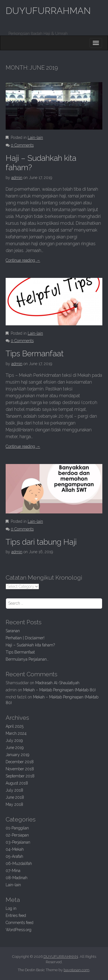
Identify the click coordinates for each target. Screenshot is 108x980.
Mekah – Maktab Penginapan (60, 690)
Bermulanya (27, 659)
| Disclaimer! (25, 638)
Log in (11, 908)
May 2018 (14, 804)
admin (17, 178)
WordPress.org (19, 930)
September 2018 (20, 776)
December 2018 (20, 762)
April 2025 (15, 726)
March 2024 (16, 733)
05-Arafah (14, 856)
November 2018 (20, 769)
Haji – (30, 645)
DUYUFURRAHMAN (48, 11)
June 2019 (15, 748)
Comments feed (20, 923)
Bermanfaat (35, 354)
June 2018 (15, 797)
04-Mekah (15, 849)
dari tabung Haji (41, 542)
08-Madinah (17, 878)
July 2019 (14, 740)
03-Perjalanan (18, 842)
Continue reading (23, 260)
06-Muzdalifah (19, 864)
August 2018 (17, 783)
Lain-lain (35, 138)
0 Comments (22, 145)
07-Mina (13, 871)
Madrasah (57, 683)
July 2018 (14, 790)
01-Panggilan (17, 828)
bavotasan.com (76, 970)
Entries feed (16, 916)
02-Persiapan (17, 835)
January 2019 (17, 755)
